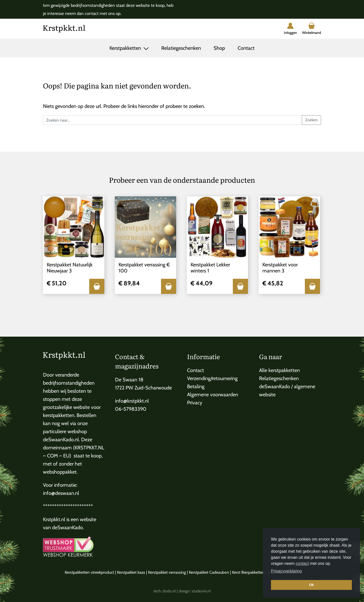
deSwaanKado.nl (61, 439)
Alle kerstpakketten (279, 370)
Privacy (195, 403)
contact (302, 563)
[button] (97, 286)
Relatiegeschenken (181, 48)
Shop (219, 48)
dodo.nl (169, 591)
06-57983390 (131, 409)
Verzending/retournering (212, 378)
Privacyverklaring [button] (286, 571)
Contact (246, 48)
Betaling (196, 386)
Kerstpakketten (126, 48)
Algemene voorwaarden (213, 395)
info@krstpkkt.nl (132, 401)
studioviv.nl (201, 591)
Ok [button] (311, 585)
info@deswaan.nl (61, 493)
